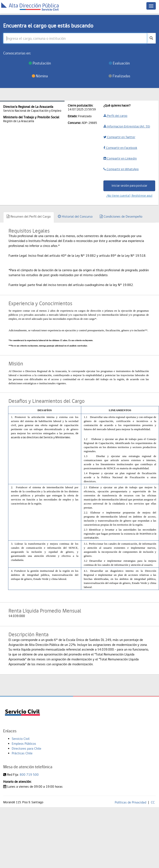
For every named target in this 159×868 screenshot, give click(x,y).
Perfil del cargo (115, 116)
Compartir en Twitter (119, 137)
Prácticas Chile (22, 753)
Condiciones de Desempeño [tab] (121, 216)
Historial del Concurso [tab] (75, 216)
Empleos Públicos (24, 744)
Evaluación (119, 63)
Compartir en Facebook (120, 148)
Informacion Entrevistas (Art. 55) (127, 126)
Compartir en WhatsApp (121, 169)
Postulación (40, 63)
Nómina (40, 76)
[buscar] (151, 38)
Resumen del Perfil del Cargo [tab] (29, 216)
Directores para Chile (26, 749)
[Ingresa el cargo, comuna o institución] (75, 38)
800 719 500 (29, 775)
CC (153, 802)
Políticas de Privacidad (130, 802)
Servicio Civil (21, 739)
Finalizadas (119, 76)
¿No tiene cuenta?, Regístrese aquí (129, 196)
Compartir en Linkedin (120, 158)
